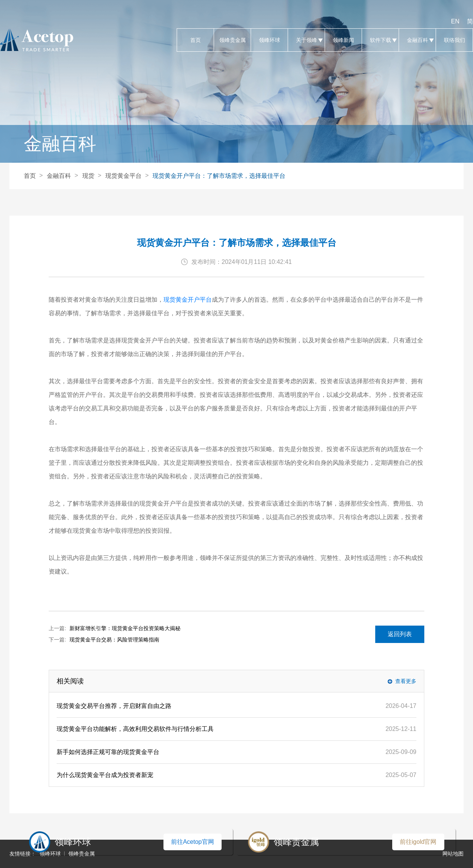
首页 (195, 40)
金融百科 (417, 40)
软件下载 (380, 40)
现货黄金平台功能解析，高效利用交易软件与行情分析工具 (135, 729)
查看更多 (406, 681)
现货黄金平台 (123, 176)
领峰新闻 (343, 40)
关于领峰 (306, 40)
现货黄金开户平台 (188, 300)
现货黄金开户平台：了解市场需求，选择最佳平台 (219, 176)
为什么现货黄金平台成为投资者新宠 (105, 775)
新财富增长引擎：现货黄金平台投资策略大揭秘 (125, 628)
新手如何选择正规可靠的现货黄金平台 (108, 752)
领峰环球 (269, 40)
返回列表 (400, 634)
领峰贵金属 (232, 40)
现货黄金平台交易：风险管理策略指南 (114, 640)
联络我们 (454, 40)
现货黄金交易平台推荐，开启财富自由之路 (114, 706)
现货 (88, 176)
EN (455, 21)
